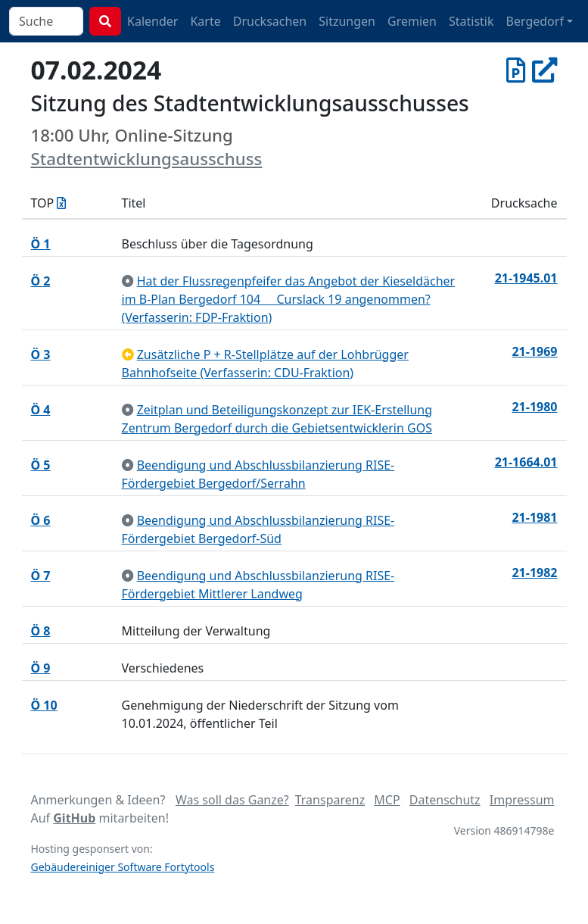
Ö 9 (41, 668)
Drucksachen (270, 21)
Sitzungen (347, 21)
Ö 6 (41, 520)
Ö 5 (41, 465)
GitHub (74, 818)
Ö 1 (41, 244)
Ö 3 (41, 354)
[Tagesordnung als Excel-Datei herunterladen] (61, 203)
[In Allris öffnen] (545, 70)
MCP (387, 800)
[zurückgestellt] (128, 354)
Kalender (152, 21)
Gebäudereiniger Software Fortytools (123, 867)
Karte (205, 21)
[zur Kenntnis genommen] (128, 281)
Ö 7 (41, 576)
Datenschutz (445, 800)
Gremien (412, 21)
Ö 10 (44, 705)
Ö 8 (41, 631)
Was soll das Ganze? (232, 800)
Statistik (471, 21)
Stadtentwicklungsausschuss (147, 159)
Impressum (522, 800)
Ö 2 (41, 281)
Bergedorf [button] (535, 21)
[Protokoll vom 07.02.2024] (516, 70)
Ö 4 (41, 410)
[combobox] (46, 21)
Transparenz (330, 800)
